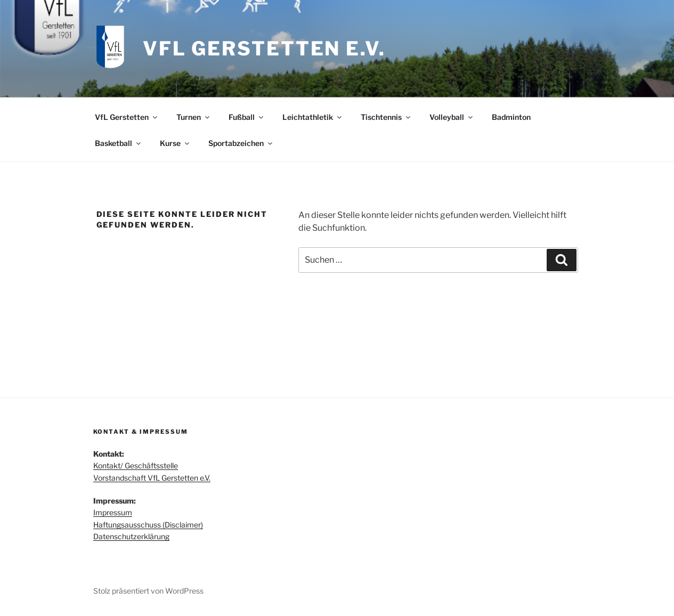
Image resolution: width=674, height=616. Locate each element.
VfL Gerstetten (127, 117)
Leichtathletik (313, 117)
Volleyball (452, 117)
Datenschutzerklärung (131, 536)
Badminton (511, 117)
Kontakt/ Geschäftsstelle (136, 465)
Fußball (247, 117)
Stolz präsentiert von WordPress (148, 591)
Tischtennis (386, 117)
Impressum (113, 512)
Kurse (175, 143)
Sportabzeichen (241, 143)
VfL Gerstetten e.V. (264, 48)
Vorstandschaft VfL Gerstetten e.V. (152, 478)
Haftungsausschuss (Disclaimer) (148, 525)
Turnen (194, 117)
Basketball (119, 143)
